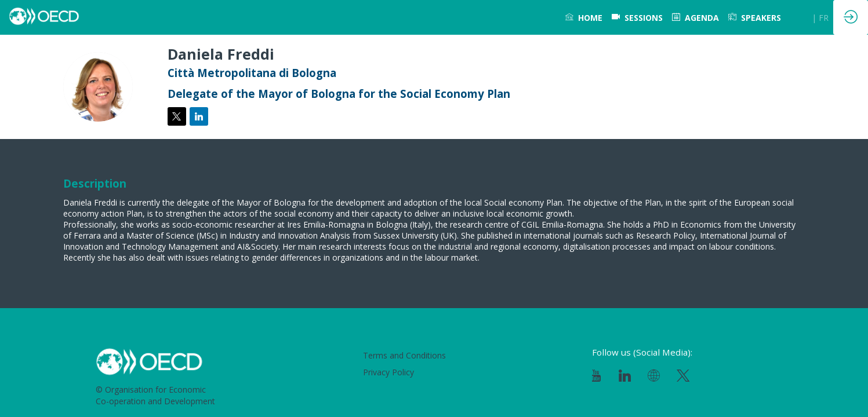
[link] (584, 17)
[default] (637, 17)
